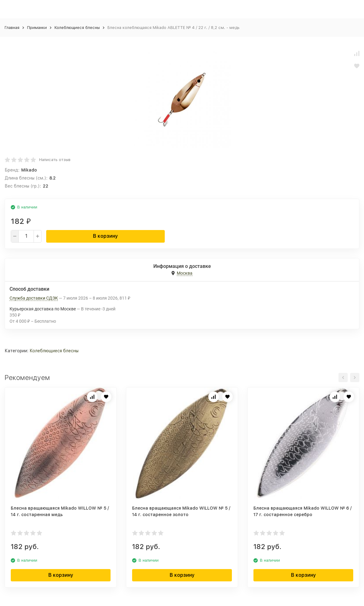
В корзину (105, 236)
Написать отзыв (55, 160)
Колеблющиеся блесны (77, 28)
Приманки (37, 28)
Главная (12, 28)
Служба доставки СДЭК (34, 298)
